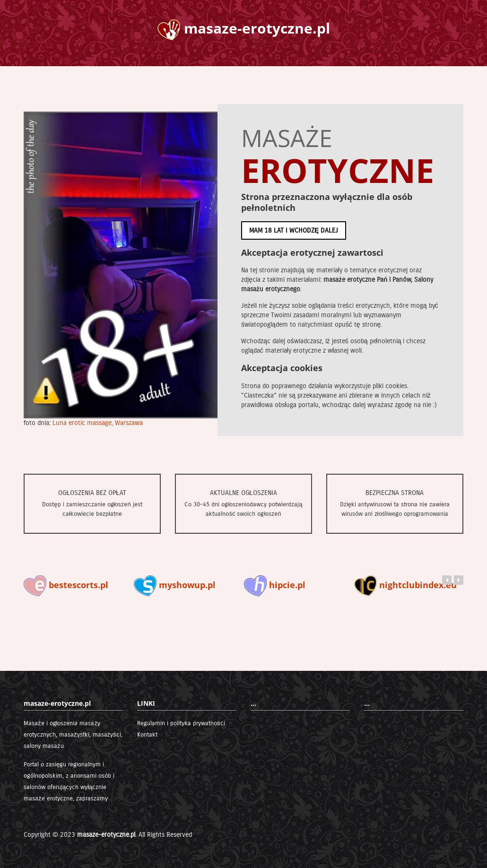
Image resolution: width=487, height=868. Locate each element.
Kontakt (147, 735)
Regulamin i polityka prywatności (181, 723)
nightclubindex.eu (405, 585)
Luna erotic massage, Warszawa (98, 423)
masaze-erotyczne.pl (106, 835)
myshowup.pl (175, 585)
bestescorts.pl (66, 585)
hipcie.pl (275, 585)
